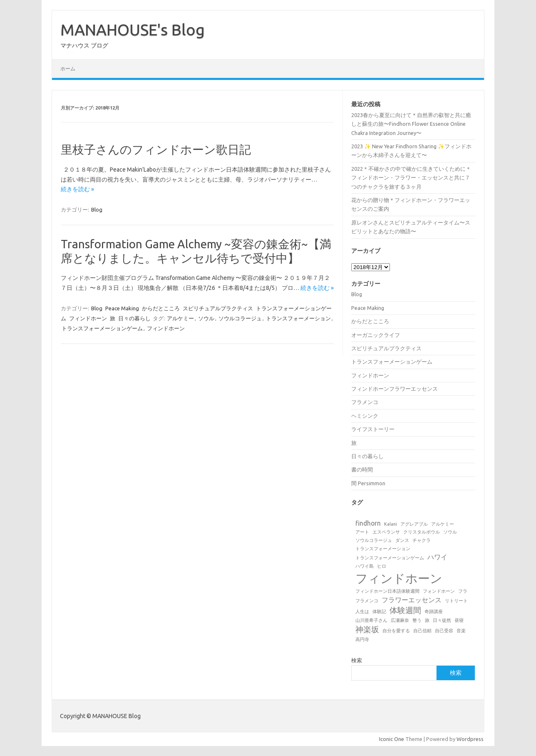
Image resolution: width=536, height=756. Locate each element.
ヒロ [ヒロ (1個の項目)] (382, 566)
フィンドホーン (88, 318)
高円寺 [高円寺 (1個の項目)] (362, 639)
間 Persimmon (368, 483)
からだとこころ (161, 308)
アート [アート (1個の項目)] (362, 532)
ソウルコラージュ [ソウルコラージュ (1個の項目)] (374, 540)
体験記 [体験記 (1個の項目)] (379, 611)
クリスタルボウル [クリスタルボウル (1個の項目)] (422, 532)
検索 (357, 660)
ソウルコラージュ (240, 318)
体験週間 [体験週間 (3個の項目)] (405, 610)
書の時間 (362, 469)
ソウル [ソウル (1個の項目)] (450, 532)
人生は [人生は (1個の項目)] (362, 611)
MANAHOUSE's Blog (133, 30)
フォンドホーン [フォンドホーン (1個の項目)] (439, 591)
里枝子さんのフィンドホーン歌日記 (156, 149)
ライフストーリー (373, 429)
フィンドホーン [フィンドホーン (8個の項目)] (399, 578)
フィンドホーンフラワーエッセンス (395, 389)
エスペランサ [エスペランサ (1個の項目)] (386, 532)
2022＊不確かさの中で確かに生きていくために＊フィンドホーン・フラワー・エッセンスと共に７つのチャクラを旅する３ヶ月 (411, 178)
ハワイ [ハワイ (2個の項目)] (437, 557)
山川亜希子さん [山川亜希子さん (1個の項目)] (371, 620)
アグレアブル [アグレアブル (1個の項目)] (414, 524)
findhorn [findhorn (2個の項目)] (368, 523)
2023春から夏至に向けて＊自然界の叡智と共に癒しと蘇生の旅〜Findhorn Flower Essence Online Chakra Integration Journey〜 (411, 124)
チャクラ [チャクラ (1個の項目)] (422, 540)
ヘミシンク (365, 416)
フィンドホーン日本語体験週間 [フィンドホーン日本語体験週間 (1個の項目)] (387, 591)
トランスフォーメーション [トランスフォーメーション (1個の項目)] (383, 549)
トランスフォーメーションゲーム (102, 328)
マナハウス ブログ (84, 45)
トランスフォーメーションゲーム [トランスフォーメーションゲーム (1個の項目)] (390, 558)
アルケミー (180, 318)
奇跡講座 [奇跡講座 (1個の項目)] (434, 611)
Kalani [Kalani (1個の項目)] (391, 524)
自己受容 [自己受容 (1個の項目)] (444, 631)
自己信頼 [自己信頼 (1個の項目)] (422, 631)
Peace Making (122, 308)
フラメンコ (365, 402)
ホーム (68, 69)
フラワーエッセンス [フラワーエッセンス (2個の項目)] (412, 600)
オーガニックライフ (376, 335)
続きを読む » (77, 189)
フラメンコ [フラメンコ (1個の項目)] (367, 601)
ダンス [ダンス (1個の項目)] (402, 540)
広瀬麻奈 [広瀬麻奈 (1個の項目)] (400, 620)
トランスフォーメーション (298, 318)
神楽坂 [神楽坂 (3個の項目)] (367, 629)
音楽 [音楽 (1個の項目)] (461, 631)
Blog (97, 210)
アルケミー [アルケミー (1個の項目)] (443, 524)
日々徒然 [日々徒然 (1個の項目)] (442, 620)
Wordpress (470, 739)
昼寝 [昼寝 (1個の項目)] (459, 620)
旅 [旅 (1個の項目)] (427, 620)
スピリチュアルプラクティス (218, 308)
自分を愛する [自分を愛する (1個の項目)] (396, 631)
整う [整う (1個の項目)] (417, 620)
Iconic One (392, 739)
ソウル (206, 318)
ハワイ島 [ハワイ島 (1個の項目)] (365, 566)
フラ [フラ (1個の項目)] (463, 591)
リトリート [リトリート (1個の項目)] (456, 601)
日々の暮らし (134, 318)
